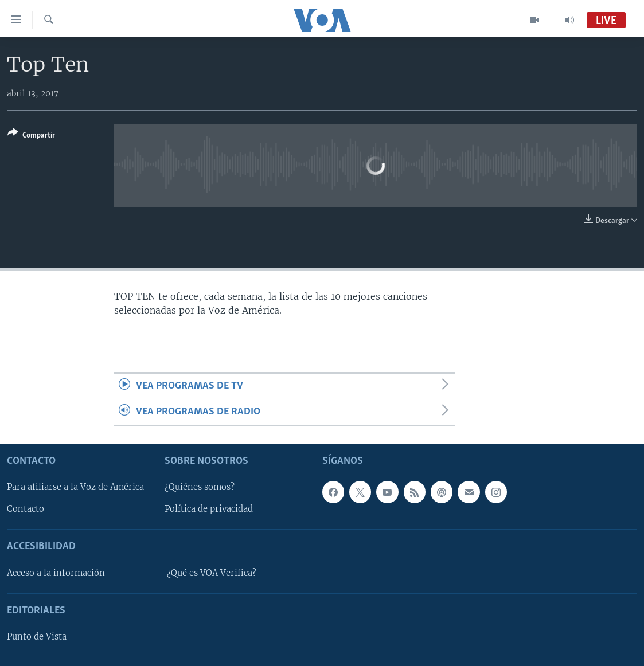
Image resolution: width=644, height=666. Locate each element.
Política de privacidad (209, 509)
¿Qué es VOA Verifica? (212, 573)
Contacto (26, 509)
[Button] (31, 136)
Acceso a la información (56, 573)
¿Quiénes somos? (200, 487)
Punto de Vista (37, 637)
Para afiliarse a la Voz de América (75, 487)
